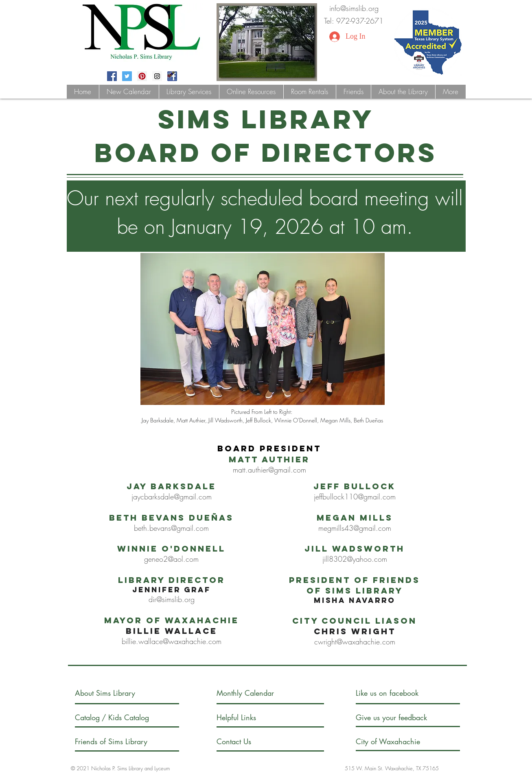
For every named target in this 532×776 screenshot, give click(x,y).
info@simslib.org (354, 8)
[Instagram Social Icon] (157, 76)
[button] (189, 92)
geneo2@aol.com (171, 559)
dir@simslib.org (172, 599)
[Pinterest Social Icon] (142, 76)
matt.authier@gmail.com (269, 470)
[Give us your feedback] (400, 718)
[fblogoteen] (172, 76)
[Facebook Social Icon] (112, 76)
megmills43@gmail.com (355, 528)
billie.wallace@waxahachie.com (172, 641)
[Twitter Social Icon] (127, 76)
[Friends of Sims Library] (122, 742)
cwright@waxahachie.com (355, 642)
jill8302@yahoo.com (355, 559)
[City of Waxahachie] (395, 742)
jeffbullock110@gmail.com (355, 497)
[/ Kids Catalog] (132, 718)
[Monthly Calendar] (252, 693)
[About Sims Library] (114, 693)
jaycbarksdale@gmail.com (172, 497)
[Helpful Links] (240, 718)
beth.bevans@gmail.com (171, 528)
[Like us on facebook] (396, 693)
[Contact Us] (247, 742)
